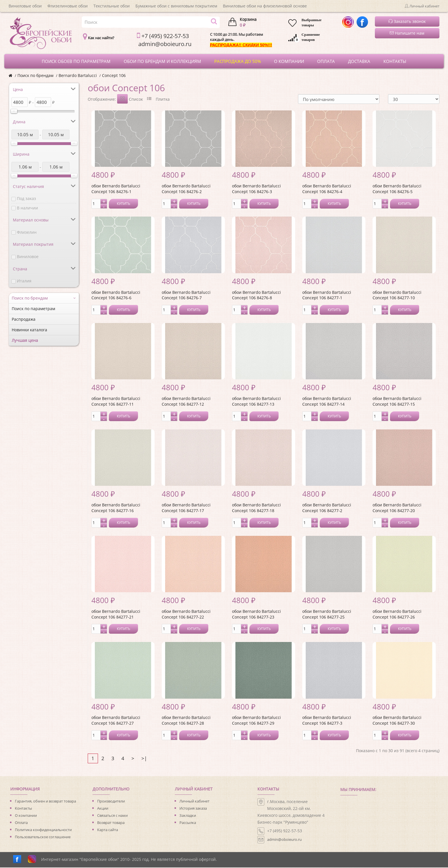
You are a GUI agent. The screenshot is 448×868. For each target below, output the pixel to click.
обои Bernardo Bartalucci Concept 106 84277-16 (116, 508)
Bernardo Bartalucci (78, 75)
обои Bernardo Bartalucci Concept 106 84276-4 (327, 189)
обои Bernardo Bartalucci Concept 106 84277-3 (327, 721)
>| (144, 759)
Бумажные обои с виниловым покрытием (176, 6)
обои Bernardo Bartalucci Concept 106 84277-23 (256, 615)
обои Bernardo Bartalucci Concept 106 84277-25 (327, 615)
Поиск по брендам (35, 75)
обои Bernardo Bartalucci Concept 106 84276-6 (116, 296)
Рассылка (188, 823)
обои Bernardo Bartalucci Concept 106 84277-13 (256, 402)
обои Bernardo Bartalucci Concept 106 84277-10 (397, 296)
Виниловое (28, 256)
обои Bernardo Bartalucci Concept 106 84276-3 (256, 189)
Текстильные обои (112, 6)
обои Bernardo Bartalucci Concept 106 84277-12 (186, 402)
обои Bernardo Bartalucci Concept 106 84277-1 (327, 296)
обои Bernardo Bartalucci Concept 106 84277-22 (186, 615)
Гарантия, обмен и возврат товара (45, 802)
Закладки (188, 816)
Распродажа (24, 319)
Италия (24, 281)
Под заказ (26, 198)
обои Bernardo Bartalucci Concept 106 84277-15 (397, 402)
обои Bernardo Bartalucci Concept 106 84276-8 (256, 296)
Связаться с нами (112, 816)
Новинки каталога (29, 330)
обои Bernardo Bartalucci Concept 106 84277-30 (397, 721)
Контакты (23, 809)
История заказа (193, 809)
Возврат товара (111, 823)
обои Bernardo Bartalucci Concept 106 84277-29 (256, 721)
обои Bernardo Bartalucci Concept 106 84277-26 (397, 615)
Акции (103, 809)
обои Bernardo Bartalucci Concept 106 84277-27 (116, 721)
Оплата (21, 823)
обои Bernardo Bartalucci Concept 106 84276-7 (186, 296)
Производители (111, 802)
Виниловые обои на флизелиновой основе (265, 6)
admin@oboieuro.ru (284, 840)
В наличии (27, 208)
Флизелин (27, 232)
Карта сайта (108, 830)
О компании (26, 816)
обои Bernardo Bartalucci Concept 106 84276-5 (397, 189)
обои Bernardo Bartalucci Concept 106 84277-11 (116, 402)
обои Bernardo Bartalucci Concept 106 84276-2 (186, 189)
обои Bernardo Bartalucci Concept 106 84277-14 (327, 402)
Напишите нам (407, 33)
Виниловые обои (25, 6)
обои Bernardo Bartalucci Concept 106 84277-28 (186, 721)
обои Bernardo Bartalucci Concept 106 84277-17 (186, 508)
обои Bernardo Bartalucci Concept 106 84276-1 (116, 189)
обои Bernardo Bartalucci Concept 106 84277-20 (397, 508)
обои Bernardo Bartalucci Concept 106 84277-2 (327, 508)
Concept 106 (114, 75)
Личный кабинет (194, 802)
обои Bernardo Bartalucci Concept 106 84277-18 (256, 508)
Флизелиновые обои (68, 6)
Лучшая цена (25, 340)
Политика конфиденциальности (43, 830)
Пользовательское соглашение (43, 837)
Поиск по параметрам (33, 309)
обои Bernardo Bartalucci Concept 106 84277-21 (116, 615)
